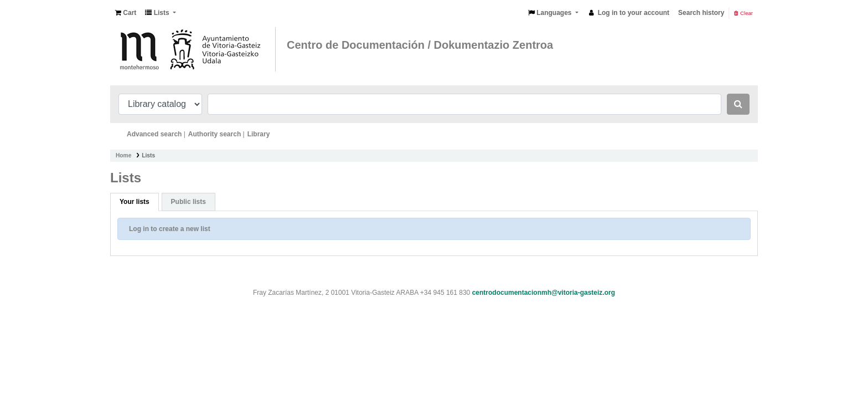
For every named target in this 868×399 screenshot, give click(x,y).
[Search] (738, 104)
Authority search (215, 134)
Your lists (135, 202)
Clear (743, 13)
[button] (126, 13)
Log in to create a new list (170, 229)
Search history (701, 13)
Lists (148, 155)
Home (123, 155)
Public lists (188, 202)
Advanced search (154, 134)
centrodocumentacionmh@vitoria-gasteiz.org (544, 293)
